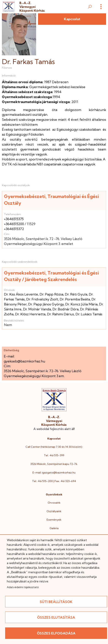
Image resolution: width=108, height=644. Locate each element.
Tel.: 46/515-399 (54, 455)
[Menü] (101, 7)
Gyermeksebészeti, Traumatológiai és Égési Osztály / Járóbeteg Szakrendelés (51, 276)
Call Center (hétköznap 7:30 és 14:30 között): (54, 447)
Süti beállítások (56, 602)
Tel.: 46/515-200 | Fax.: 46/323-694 (54, 481)
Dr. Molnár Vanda (37, 309)
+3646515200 (14, 224)
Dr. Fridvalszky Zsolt (42, 299)
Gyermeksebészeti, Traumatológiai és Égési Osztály (51, 200)
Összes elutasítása (56, 617)
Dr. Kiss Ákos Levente (21, 294)
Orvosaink (54, 503)
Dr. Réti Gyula (76, 294)
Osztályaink (54, 511)
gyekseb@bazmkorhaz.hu (25, 361)
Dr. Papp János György (46, 304)
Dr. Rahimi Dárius (60, 314)
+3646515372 (14, 229)
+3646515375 (14, 219)
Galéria (54, 528)
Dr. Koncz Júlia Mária (81, 304)
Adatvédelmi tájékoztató (23, 587)
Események (54, 520)
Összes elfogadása (56, 633)
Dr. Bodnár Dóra (66, 309)
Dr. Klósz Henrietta (30, 314)
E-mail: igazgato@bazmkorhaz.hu (54, 473)
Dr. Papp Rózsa (51, 294)
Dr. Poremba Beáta (75, 299)
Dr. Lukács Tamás (89, 314)
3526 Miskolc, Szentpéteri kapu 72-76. (54, 464)
